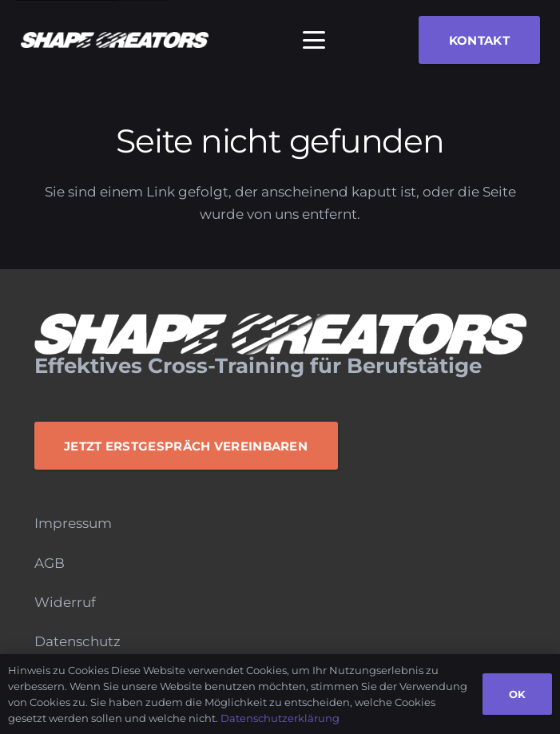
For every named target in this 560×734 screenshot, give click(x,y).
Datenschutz (77, 641)
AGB (50, 563)
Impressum (73, 523)
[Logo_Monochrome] (115, 40)
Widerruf (65, 602)
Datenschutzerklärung (280, 718)
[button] (314, 40)
